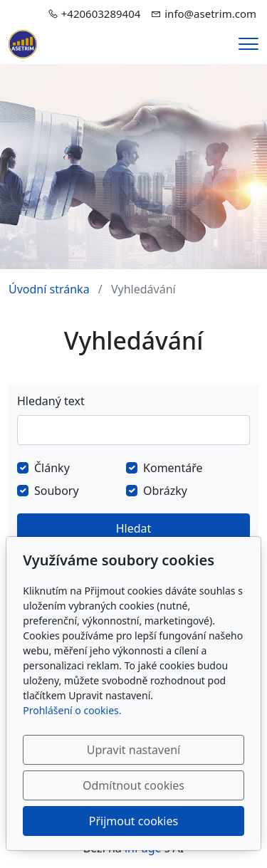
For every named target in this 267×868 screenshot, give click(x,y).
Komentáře (173, 468)
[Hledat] (133, 430)
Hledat (134, 528)
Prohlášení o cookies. (72, 710)
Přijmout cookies (133, 821)
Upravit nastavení (133, 750)
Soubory (57, 491)
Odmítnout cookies (133, 785)
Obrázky (165, 491)
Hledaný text (51, 401)
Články (52, 468)
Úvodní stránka (49, 289)
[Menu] (248, 44)
